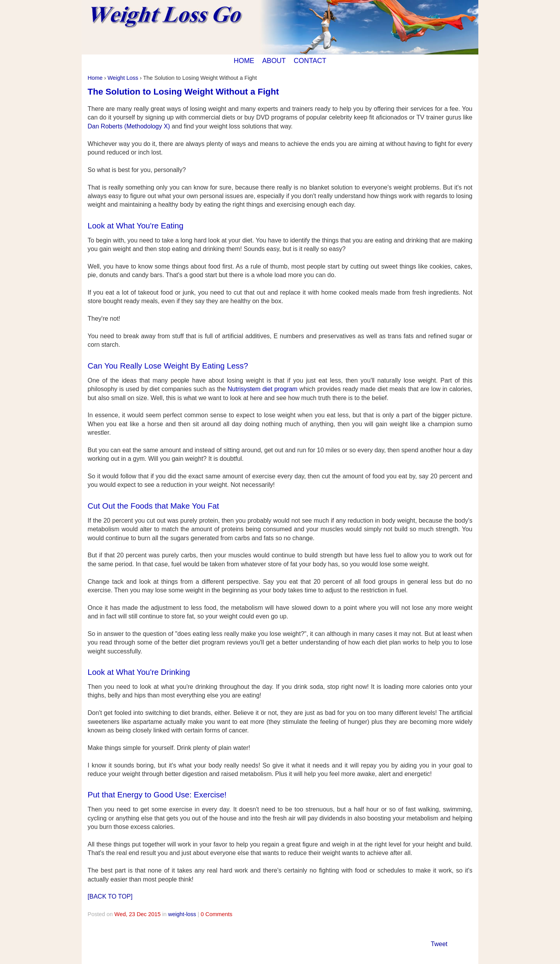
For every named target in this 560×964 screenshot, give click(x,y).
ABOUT (274, 61)
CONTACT (310, 61)
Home (95, 78)
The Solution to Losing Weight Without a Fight (183, 92)
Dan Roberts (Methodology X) (129, 126)
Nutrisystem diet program (262, 389)
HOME (244, 61)
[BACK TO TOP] (110, 896)
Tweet (439, 944)
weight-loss (182, 914)
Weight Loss (123, 78)
